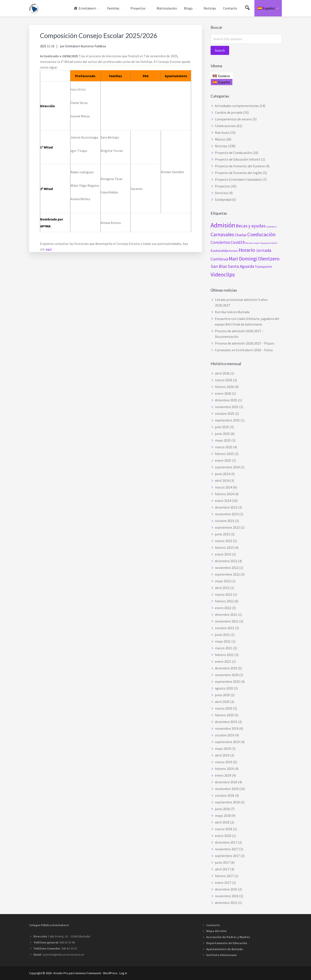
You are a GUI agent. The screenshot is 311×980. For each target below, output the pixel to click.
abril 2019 (222, 755)
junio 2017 (222, 862)
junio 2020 (222, 695)
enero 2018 (223, 836)
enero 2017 (223, 883)
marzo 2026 (224, 380)
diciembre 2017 (226, 842)
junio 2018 (222, 809)
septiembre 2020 (227, 682)
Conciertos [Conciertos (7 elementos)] (220, 242)
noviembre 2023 (227, 514)
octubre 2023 (225, 521)
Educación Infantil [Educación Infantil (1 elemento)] (269, 243)
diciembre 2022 (226, 561)
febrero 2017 (224, 876)
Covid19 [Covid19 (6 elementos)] (238, 242)
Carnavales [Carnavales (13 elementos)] (222, 234)
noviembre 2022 (227, 568)
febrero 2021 (224, 655)
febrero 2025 (224, 454)
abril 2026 (222, 373)
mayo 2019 (223, 749)
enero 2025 (223, 460)
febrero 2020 (224, 715)
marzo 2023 (224, 541)
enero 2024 (223, 501)
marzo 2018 (224, 829)
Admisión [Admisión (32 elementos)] (223, 225)
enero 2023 (223, 554)
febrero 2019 (224, 769)
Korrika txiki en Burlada (232, 312)
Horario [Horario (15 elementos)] (247, 250)
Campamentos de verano (233, 119)
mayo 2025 (223, 440)
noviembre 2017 (227, 849)
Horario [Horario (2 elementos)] (233, 251)
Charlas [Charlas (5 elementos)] (241, 235)
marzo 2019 (224, 762)
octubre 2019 (225, 735)
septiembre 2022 (227, 574)
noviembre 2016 (227, 896)
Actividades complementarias (237, 106)
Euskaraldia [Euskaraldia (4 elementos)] (219, 251)
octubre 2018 (225, 795)
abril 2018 (222, 822)
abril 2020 (222, 702)
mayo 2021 (223, 641)
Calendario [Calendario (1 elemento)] (271, 227)
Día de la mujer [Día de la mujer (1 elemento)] (252, 243)
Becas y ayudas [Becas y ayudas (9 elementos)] (251, 226)
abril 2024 (222, 480)
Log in (123, 973)
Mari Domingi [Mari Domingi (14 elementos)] (243, 259)
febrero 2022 (224, 601)
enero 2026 (223, 393)
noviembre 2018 (227, 789)
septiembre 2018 (227, 802)
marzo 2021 (224, 648)
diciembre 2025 (226, 400)
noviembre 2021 (227, 621)
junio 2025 (222, 434)
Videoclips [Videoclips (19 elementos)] (223, 274)
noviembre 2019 (227, 728)
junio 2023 (222, 534)
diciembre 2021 (226, 614)
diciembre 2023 (226, 507)
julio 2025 (222, 427)
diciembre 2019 (226, 722)
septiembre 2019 (227, 742)
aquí (49, 249)
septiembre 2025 (227, 420)
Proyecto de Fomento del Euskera (240, 166)
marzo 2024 (224, 487)
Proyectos (222, 186)
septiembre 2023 (227, 527)
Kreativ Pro (61, 973)
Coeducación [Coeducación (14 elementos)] (261, 234)
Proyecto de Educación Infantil (238, 159)
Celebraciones (225, 126)
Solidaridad (223, 200)
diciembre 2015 (226, 903)
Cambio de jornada (229, 112)
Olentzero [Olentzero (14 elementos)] (269, 259)
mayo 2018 (223, 816)
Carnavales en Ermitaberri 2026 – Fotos (244, 350)
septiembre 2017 (227, 856)
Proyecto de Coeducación (233, 153)
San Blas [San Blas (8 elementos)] (219, 266)
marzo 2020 (224, 708)
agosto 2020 (224, 688)
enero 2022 (223, 608)
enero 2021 (223, 661)
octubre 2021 (225, 628)
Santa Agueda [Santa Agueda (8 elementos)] (241, 266)
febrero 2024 (224, 494)
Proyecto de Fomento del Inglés (239, 173)
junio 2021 (222, 635)
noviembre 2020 (227, 675)
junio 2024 (222, 474)
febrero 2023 (224, 547)
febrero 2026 (224, 387)
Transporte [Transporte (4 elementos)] (263, 267)
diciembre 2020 (226, 668)
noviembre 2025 (227, 407)
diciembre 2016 (226, 889)
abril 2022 (222, 588)
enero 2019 (223, 775)
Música (220, 139)
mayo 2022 (223, 581)
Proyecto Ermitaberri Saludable (238, 179)
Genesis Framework (88, 973)
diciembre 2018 (226, 782)
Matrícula (222, 132)
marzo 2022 (224, 594)
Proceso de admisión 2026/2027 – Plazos (245, 343)
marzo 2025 (224, 447)
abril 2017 (222, 869)
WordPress (110, 973)
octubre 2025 (225, 413)
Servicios (221, 193)
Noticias (221, 146)
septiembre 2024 (227, 467)
